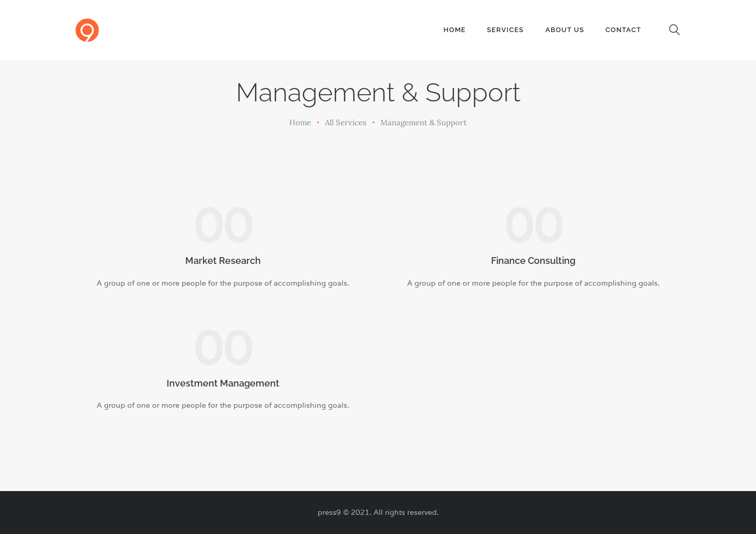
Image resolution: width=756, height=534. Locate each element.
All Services (346, 122)
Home (300, 122)
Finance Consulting (533, 261)
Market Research (223, 261)
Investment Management (223, 383)
